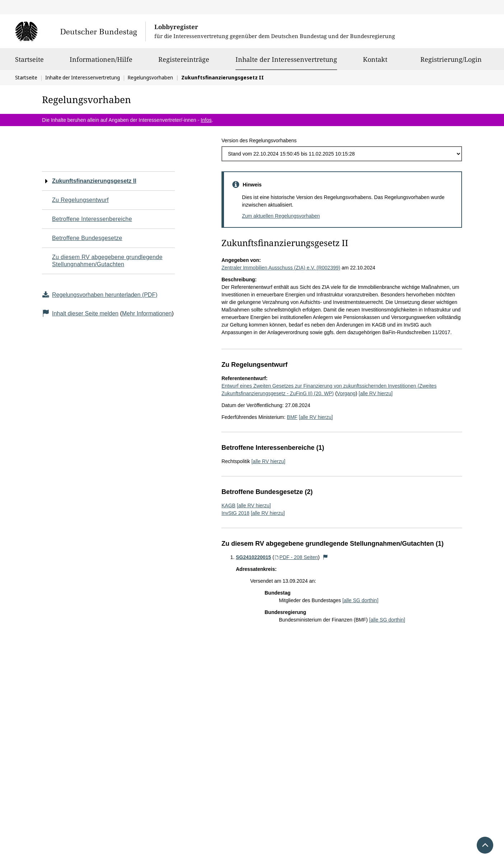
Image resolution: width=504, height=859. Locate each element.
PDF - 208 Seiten (296, 557)
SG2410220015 (253, 557)
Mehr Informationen (147, 313)
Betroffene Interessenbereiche (92, 219)
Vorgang (346, 393)
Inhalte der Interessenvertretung (286, 59)
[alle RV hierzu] (376, 393)
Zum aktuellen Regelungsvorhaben (281, 216)
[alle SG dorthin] (360, 600)
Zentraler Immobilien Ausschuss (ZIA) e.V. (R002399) (281, 268)
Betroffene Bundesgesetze (87, 238)
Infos (206, 120)
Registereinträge (184, 63)
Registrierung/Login (451, 63)
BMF (292, 417)
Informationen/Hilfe (101, 63)
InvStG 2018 (235, 513)
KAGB (228, 505)
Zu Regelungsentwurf (80, 200)
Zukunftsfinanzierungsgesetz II (94, 181)
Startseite (29, 63)
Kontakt (375, 63)
